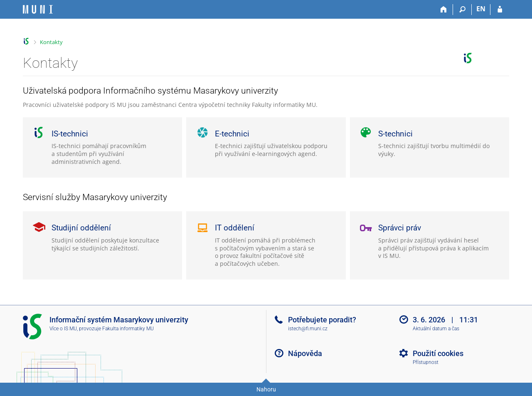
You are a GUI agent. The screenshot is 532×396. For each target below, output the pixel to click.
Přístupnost (426, 362)
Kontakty (51, 42)
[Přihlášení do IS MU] (500, 10)
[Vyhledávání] (462, 10)
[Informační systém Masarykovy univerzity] (38, 9)
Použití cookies (438, 353)
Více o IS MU (63, 329)
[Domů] (444, 10)
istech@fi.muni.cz (308, 329)
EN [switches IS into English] (481, 9)
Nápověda (305, 353)
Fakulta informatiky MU (128, 329)
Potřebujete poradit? (322, 320)
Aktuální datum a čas (436, 329)
